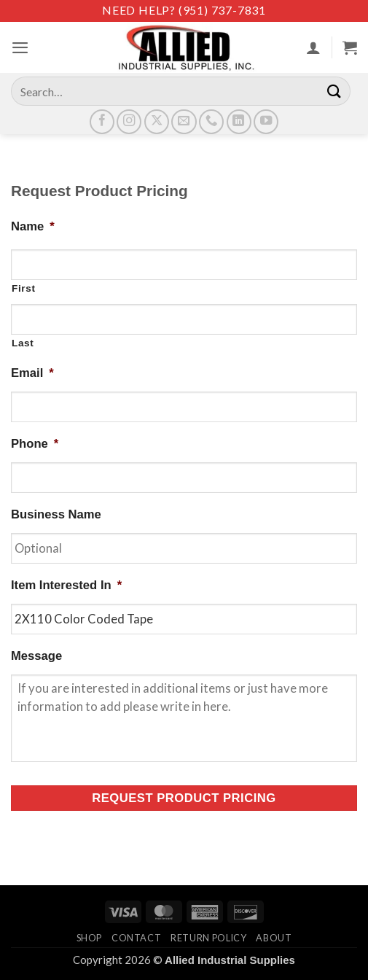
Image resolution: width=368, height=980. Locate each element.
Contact (136, 938)
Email (32, 373)
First (24, 288)
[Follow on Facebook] (102, 122)
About (274, 938)
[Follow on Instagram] (129, 122)
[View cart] (350, 47)
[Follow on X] (157, 122)
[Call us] (211, 122)
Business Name (56, 514)
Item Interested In (66, 585)
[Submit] (334, 91)
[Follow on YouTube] (266, 122)
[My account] (313, 47)
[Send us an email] (184, 122)
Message (36, 656)
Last (23, 343)
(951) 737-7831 (222, 10)
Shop (90, 938)
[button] (20, 47)
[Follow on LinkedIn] (239, 122)
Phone (35, 444)
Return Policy (208, 938)
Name (33, 226)
